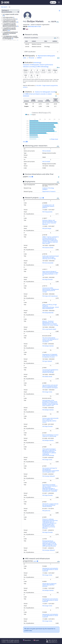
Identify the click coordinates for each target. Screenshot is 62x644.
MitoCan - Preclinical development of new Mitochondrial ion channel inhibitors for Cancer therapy (50, 323)
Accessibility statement (13, 642)
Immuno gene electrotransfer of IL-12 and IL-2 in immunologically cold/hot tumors (50, 420)
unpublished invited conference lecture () (9, 56)
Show (25, 142)
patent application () (11, 47)
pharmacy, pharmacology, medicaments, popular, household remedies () (10, 83)
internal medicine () (8, 77)
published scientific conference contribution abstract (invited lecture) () (10, 25)
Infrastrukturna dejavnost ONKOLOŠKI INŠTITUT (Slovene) (49, 585)
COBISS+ (39, 58)
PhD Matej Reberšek (48, 313)
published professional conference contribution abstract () (10, 33)
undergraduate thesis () (12, 44)
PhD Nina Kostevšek (48, 263)
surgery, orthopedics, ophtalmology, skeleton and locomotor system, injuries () (11, 105)
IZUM (4, 640)
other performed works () (10, 59)
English (36, 640)
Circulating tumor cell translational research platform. (48, 206)
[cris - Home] (5, 2)
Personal (32, 58)
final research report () (12, 46)
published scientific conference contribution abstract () (9, 29)
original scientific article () (10, 15)
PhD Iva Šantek (47, 151)
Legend (41, 198)
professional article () (11, 19)
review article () (10, 17)
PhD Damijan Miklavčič (49, 476)
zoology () (6, 96)
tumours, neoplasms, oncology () (11, 68)
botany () (5, 94)
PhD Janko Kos (46, 511)
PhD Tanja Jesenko (48, 212)
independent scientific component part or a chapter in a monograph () (11, 37)
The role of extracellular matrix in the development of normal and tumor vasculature (50, 340)
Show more (54, 139)
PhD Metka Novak (47, 377)
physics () (5, 90)
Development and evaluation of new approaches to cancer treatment (50, 570)
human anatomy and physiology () (8, 75)
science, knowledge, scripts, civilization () (10, 79)
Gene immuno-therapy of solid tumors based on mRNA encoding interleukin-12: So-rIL (50, 273)
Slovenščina (27, 640)
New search (4, 7)
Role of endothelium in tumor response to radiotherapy (50, 435)
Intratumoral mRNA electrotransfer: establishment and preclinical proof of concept (51, 290)
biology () (6, 70)
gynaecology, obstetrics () (10, 89)
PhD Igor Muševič (47, 361)
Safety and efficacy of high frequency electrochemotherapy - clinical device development (51, 307)
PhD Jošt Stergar (47, 228)
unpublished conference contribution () (10, 53)
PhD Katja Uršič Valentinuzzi (50, 296)
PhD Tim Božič (46, 162)
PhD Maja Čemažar (48, 279)
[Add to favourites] (59, 11)
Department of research (49, 191)
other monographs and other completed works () (10, 50)
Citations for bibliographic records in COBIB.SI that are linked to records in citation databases (39, 94)
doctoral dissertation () (12, 40)
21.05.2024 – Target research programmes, (47, 85)
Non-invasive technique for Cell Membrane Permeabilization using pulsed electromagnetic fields (51, 470)
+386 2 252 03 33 (52, 640)
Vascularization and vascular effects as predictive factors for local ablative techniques (50, 386)
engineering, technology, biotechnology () (9, 65)
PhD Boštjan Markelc (48, 346)
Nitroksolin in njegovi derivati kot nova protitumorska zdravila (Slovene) (50, 505)
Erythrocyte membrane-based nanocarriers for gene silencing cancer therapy (50, 257)
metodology (37, 63)
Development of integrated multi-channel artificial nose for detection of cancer (50, 356)
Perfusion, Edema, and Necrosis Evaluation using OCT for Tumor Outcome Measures (49, 222)
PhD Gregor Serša (47, 392)
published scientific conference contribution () (10, 21)
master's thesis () (10, 42)
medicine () (6, 72)
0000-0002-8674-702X (34, 26)
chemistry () (6, 92)
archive (25, 87)
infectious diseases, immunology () (8, 86)
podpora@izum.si (52, 642)
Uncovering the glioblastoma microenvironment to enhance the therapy (50, 371)
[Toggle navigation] (59, 2)
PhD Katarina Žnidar (48, 248)
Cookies (4, 642)
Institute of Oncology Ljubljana (48, 189)
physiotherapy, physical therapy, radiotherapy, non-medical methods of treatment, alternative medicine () (10, 100)
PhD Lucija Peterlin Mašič (49, 329)
